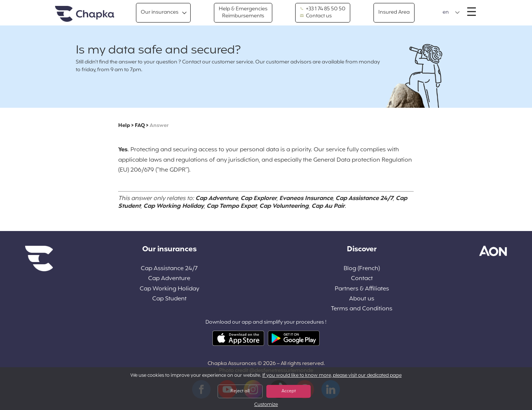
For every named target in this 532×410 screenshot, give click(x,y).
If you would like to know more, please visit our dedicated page (332, 376)
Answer (159, 126)
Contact (362, 279)
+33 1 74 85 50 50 (323, 9)
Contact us (316, 16)
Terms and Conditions (362, 309)
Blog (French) (362, 269)
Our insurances (160, 12)
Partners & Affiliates (362, 289)
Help (124, 126)
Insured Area (394, 12)
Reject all (240, 391)
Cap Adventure (169, 279)
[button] (451, 13)
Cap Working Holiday (169, 289)
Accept (289, 391)
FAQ (140, 126)
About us (362, 299)
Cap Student (169, 299)
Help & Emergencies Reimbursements (243, 12)
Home (85, 14)
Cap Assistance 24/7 (169, 269)
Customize (266, 405)
